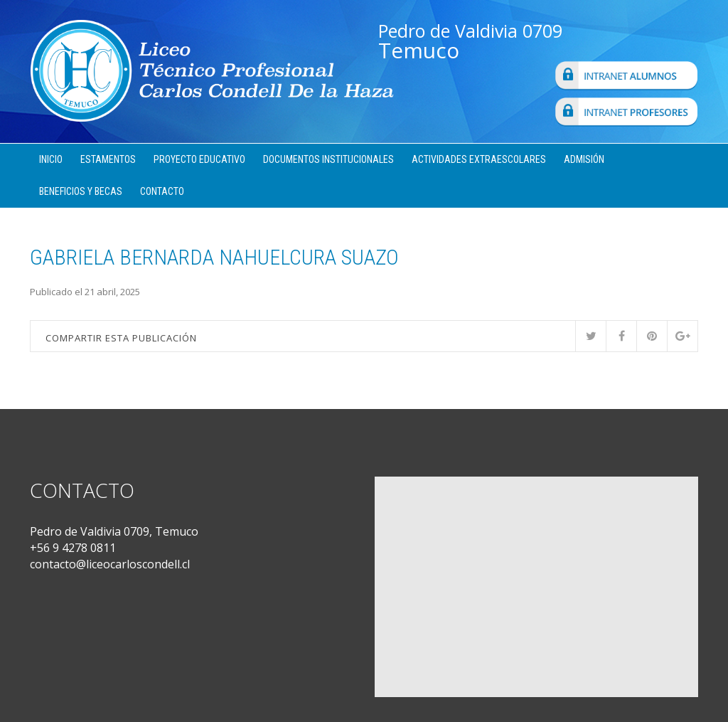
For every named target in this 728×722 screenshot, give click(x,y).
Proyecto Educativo (199, 159)
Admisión (584, 159)
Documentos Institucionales (328, 159)
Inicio (51, 159)
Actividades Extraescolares (479, 159)
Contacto (162, 191)
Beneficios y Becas (81, 191)
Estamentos (108, 159)
